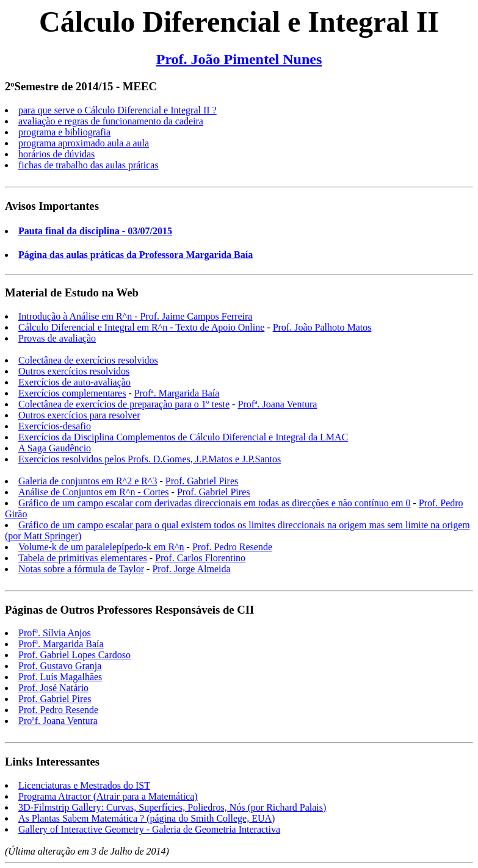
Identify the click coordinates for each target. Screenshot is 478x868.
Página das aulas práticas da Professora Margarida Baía (136, 255)
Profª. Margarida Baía (177, 393)
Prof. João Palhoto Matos (322, 327)
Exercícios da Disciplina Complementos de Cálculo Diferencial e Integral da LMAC (183, 437)
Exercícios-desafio (55, 426)
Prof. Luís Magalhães (60, 677)
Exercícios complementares (72, 393)
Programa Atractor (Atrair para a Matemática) (108, 796)
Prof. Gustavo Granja (60, 666)
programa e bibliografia (64, 132)
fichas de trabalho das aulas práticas (89, 165)
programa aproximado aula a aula (84, 143)
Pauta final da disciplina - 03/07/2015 (95, 231)
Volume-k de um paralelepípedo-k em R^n (101, 547)
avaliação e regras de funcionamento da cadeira (111, 121)
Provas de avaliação (57, 338)
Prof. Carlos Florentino (200, 558)
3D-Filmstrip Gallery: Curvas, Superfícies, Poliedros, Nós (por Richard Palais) (172, 807)
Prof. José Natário (53, 688)
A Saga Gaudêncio (55, 448)
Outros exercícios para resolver (79, 415)
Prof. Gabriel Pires (202, 481)
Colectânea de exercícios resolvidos (88, 360)
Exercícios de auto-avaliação (74, 382)
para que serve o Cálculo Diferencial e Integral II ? (118, 110)
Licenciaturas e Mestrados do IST (84, 785)
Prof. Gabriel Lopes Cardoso (74, 655)
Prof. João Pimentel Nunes (239, 59)
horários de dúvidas (56, 154)
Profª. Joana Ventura (277, 404)
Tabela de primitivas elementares (83, 558)
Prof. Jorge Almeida (191, 569)
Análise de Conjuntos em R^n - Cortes (94, 492)
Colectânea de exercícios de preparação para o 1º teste (124, 404)
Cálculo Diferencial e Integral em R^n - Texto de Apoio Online (141, 327)
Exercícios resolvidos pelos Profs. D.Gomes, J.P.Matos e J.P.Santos (150, 459)
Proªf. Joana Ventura (58, 721)
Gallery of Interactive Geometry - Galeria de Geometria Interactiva (149, 829)
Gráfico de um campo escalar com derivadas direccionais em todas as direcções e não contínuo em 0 (214, 503)
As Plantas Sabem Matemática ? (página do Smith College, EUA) (147, 818)
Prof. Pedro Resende (232, 547)
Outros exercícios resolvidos (74, 371)
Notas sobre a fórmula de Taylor (81, 569)
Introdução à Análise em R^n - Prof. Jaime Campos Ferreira (135, 316)
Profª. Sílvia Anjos (55, 633)
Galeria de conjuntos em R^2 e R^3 (88, 481)
